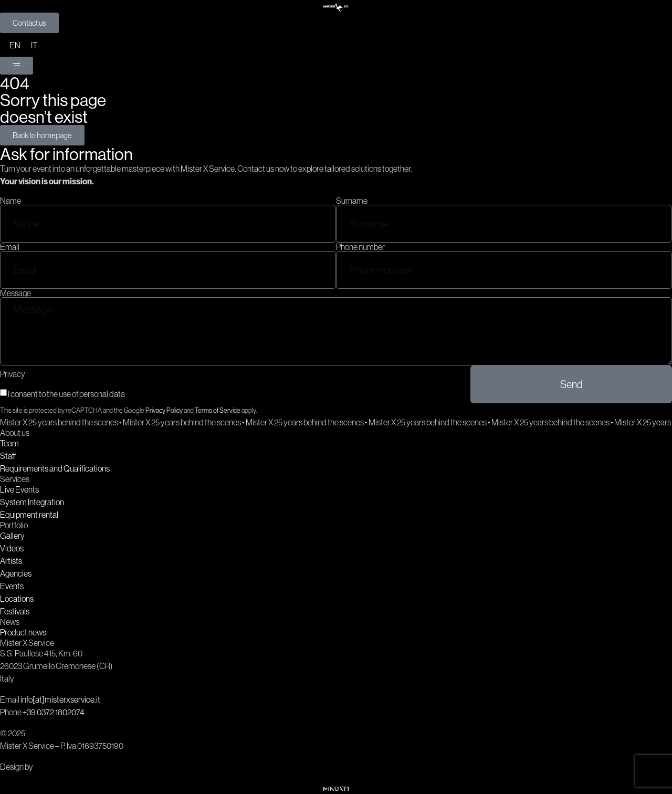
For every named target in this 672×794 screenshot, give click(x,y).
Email (10, 247)
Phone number (360, 247)
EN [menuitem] (15, 45)
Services (15, 479)
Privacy (13, 374)
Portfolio (14, 525)
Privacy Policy (164, 410)
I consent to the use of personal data (66, 394)
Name (10, 201)
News (10, 622)
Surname (352, 201)
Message (15, 293)
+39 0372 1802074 (54, 712)
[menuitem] (15, 45)
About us (15, 433)
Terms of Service (218, 410)
